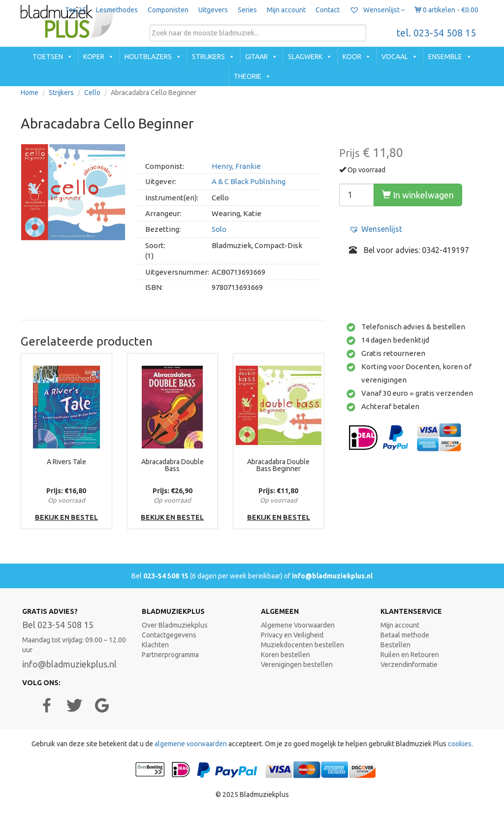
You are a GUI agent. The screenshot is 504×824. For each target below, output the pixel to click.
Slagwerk (305, 57)
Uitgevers (213, 10)
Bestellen (395, 645)
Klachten (155, 645)
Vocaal (395, 57)
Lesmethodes (117, 10)
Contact (328, 10)
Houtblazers (148, 57)
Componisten (168, 10)
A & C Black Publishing (249, 181)
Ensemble (445, 57)
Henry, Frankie (236, 166)
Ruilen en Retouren (410, 655)
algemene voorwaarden (191, 744)
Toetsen (48, 57)
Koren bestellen (285, 655)
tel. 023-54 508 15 (436, 33)
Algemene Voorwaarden (298, 625)
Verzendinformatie (409, 665)
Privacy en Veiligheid (292, 635)
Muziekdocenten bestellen (302, 645)
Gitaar (256, 57)
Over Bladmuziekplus (175, 625)
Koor (352, 57)
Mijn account (286, 10)
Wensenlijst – (377, 10)
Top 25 (76, 10)
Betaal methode (405, 635)
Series (247, 10)
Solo (219, 229)
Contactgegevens (169, 635)
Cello (92, 93)
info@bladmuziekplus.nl (332, 576)
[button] (376, 229)
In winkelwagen (418, 195)
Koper (94, 57)
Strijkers (208, 57)
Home (30, 93)
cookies (460, 744)
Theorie (248, 76)
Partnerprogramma (170, 655)
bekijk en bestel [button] (66, 517)
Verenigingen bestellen (297, 665)
